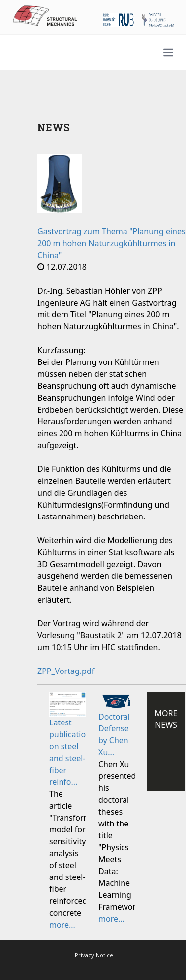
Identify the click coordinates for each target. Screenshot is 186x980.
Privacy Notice (94, 955)
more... (62, 925)
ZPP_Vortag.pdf (66, 671)
